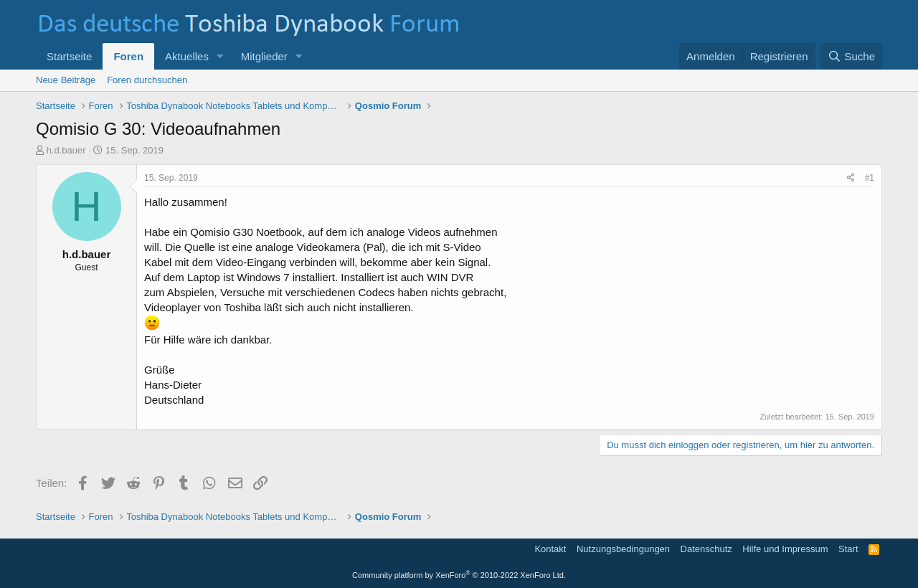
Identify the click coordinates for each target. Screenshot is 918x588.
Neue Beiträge (66, 80)
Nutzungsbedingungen (623, 549)
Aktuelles (187, 56)
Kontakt (550, 549)
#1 (870, 178)
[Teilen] (851, 178)
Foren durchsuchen (147, 80)
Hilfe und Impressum (785, 549)
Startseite (69, 56)
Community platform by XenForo (459, 575)
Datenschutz (706, 549)
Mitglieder (264, 56)
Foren (128, 56)
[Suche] (851, 56)
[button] (220, 56)
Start (848, 549)
